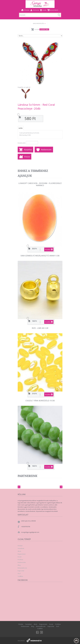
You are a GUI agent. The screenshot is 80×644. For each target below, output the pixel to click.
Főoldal (27, 10)
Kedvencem (46, 150)
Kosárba (28, 150)
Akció (19, 551)
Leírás (21, 128)
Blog (19, 565)
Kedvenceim (22, 562)
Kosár (44, 10)
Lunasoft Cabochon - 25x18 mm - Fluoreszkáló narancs (40, 184)
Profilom (36, 10)
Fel (76, 641)
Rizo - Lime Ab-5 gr (40, 328)
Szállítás (20, 576)
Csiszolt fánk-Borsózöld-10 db (40, 401)
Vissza (27, 157)
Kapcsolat (21, 571)
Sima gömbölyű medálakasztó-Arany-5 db (40, 256)
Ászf (19, 574)
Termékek (21, 548)
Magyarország (39, 23)
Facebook (37, 632)
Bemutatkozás (22, 568)
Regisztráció (54, 10)
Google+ (42, 632)
